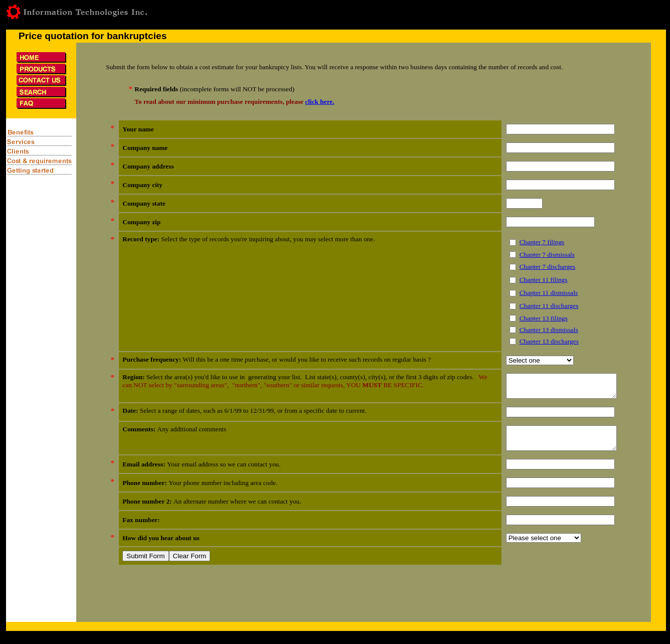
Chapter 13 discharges (537, 341)
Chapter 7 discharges (535, 267)
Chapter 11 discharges (537, 306)
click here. (319, 102)
